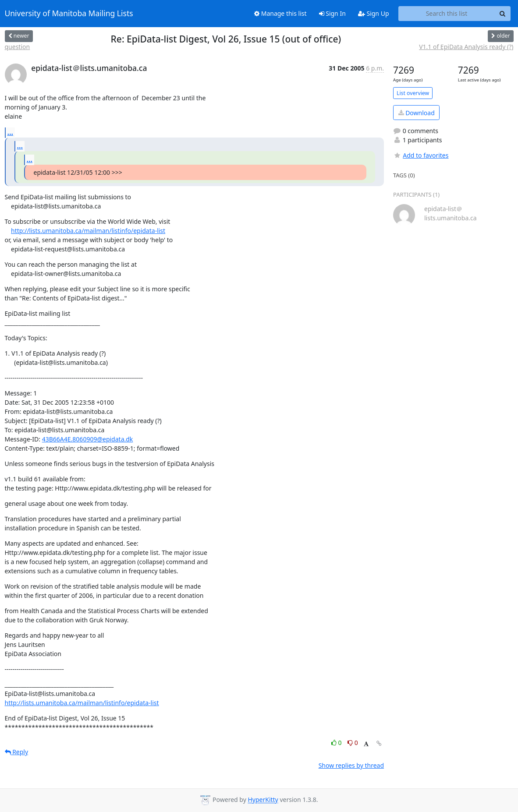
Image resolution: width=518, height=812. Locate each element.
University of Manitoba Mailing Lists (69, 14)
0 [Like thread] (337, 743)
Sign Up (374, 13)
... (11, 132)
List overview (413, 93)
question (18, 47)
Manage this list (280, 13)
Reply (17, 752)
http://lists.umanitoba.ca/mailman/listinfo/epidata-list (88, 231)
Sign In (332, 13)
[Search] (503, 14)
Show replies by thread (351, 765)
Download (417, 113)
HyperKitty (263, 800)
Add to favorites (421, 155)
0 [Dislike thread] (353, 743)
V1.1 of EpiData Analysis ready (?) (466, 47)
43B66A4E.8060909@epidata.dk (88, 439)
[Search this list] (447, 14)
